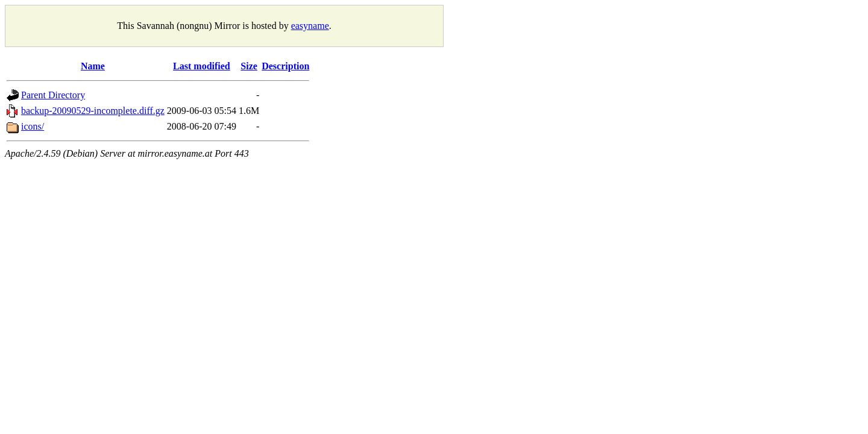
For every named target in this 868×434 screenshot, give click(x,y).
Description (285, 66)
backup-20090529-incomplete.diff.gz (93, 111)
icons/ (33, 126)
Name (93, 66)
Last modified (202, 66)
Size (249, 66)
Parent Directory (53, 95)
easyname (310, 26)
